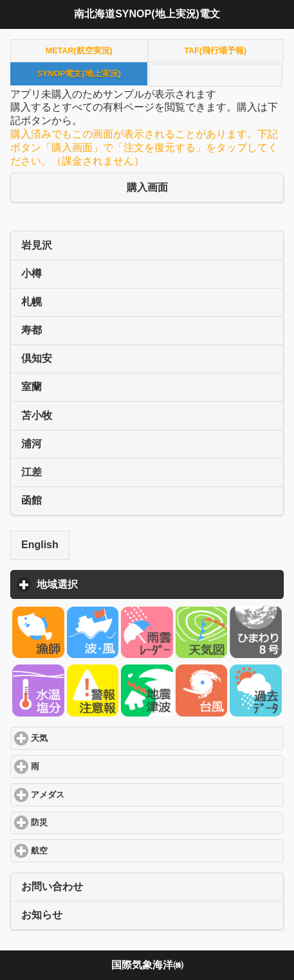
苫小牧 (37, 415)
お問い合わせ (52, 886)
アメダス (95, 795)
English (40, 545)
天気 (86, 738)
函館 (32, 500)
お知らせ (42, 915)
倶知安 (37, 358)
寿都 (32, 330)
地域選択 (117, 584)
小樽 (32, 273)
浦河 (32, 444)
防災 (86, 822)
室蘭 (32, 387)
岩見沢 (37, 245)
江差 (32, 472)
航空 (86, 851)
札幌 (32, 302)
